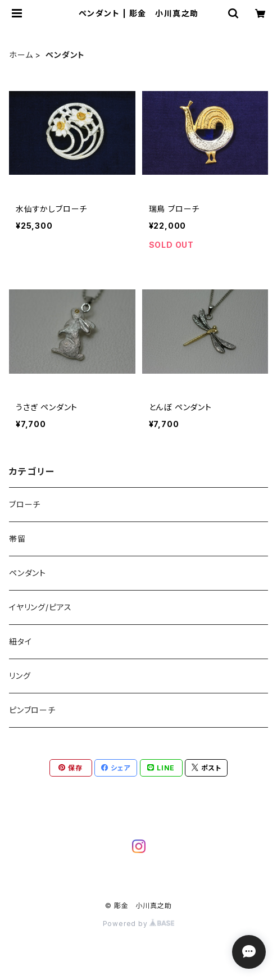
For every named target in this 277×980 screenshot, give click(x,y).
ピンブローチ (32, 710)
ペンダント (28, 573)
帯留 (17, 539)
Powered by (139, 924)
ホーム (21, 55)
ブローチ (25, 504)
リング (20, 676)
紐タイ (20, 641)
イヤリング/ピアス (40, 607)
